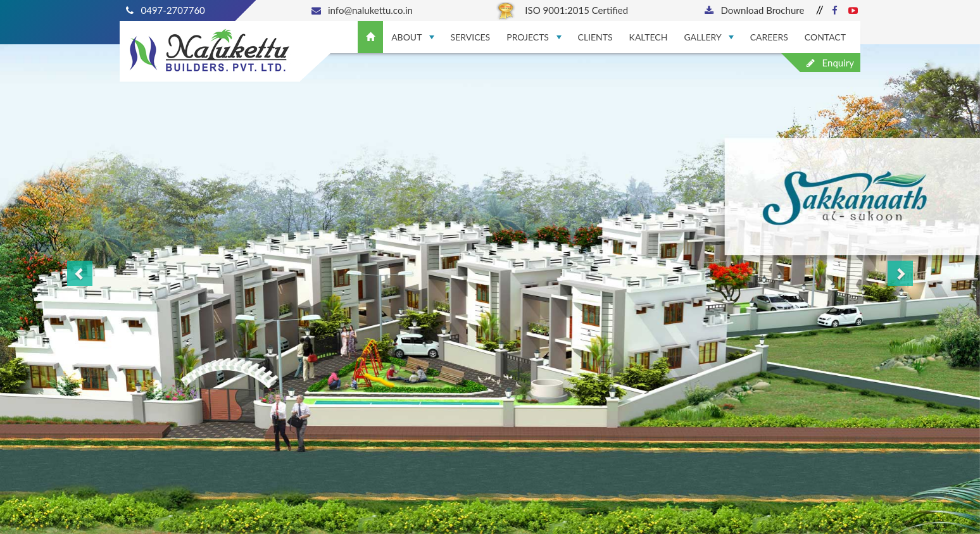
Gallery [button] (708, 37)
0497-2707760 (166, 10)
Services (471, 37)
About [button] (412, 37)
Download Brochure (754, 10)
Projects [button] (534, 37)
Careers (769, 37)
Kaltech (649, 37)
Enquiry (830, 63)
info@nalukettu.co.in (362, 10)
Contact (825, 37)
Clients (595, 37)
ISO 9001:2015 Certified (562, 10)
